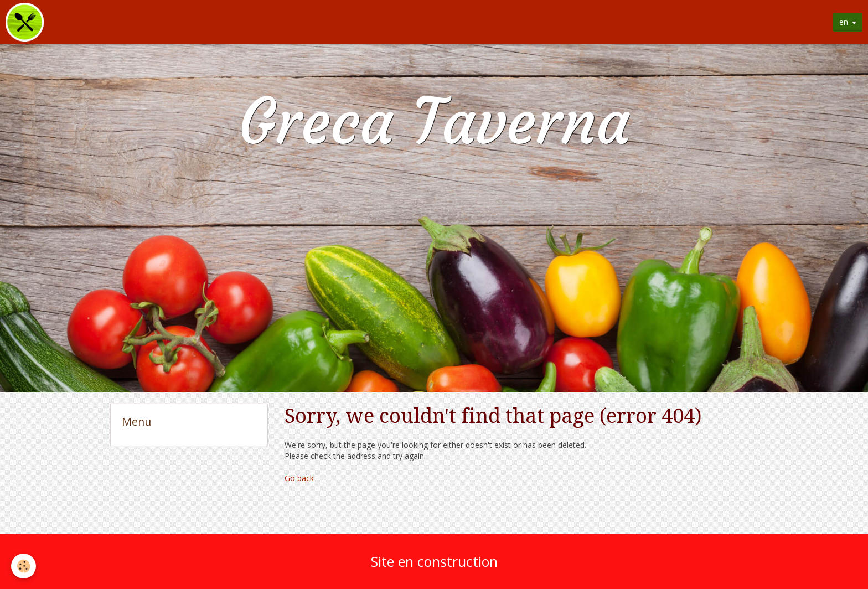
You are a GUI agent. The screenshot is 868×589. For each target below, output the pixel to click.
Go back (299, 478)
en (844, 22)
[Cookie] (24, 566)
